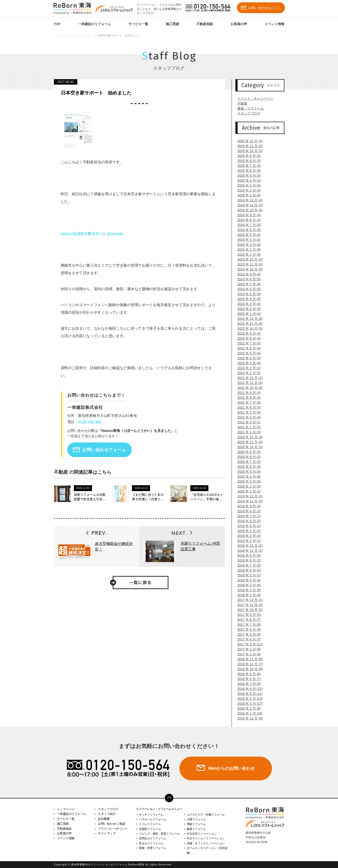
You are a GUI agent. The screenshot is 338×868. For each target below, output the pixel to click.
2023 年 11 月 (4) (248, 264)
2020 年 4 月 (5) (247, 477)
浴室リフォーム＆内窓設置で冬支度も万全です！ (90, 499)
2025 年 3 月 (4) (247, 185)
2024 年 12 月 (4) (248, 200)
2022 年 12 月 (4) (248, 319)
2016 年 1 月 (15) (248, 713)
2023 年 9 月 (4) (247, 274)
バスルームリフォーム (153, 819)
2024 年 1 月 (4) (247, 254)
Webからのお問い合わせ (231, 768)
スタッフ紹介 (107, 814)
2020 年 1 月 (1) (247, 491)
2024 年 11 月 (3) (248, 205)
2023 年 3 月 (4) (247, 304)
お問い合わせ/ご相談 (111, 824)
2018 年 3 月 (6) (247, 585)
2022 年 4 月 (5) (247, 358)
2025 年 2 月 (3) (247, 190)
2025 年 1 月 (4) (247, 195)
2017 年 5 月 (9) (247, 634)
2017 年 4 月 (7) (247, 639)
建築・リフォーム (249, 108)
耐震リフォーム (196, 829)
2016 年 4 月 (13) (248, 699)
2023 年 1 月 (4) (247, 314)
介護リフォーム (196, 819)
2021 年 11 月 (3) (248, 383)
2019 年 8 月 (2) (247, 511)
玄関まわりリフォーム (153, 838)
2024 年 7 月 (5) (247, 225)
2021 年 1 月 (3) (247, 432)
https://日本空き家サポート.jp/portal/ (92, 233)
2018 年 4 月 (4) (247, 580)
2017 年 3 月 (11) (248, 644)
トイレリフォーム (150, 824)
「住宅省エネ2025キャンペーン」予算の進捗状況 (207, 499)
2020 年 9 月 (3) (247, 452)
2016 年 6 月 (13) (248, 689)
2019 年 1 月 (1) (247, 541)
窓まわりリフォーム (151, 843)
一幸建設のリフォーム (95, 24)
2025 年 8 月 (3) (247, 161)
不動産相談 (205, 24)
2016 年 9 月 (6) (247, 674)
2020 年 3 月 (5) (247, 481)
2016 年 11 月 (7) (248, 664)
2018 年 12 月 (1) (248, 546)
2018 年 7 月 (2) (247, 565)
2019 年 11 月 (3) (248, 501)
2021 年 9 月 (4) (247, 393)
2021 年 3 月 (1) (247, 422)
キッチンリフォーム (151, 815)
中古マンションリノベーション (206, 838)
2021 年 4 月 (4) (247, 417)
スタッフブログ (84, 35)
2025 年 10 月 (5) (248, 151)
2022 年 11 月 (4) (248, 324)
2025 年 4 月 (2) (247, 180)
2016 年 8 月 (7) (247, 679)
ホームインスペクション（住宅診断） (207, 850)
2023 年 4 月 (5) (247, 299)
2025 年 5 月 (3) (247, 176)
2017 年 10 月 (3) (248, 610)
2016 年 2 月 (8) (247, 708)
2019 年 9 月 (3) (247, 506)
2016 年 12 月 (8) (248, 659)
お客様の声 (239, 24)
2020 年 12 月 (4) (248, 437)
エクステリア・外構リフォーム (206, 815)
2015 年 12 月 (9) (248, 718)
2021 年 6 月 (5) (247, 407)
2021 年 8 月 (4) (247, 398)
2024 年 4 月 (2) (247, 240)
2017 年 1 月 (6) (247, 654)
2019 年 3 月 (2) (247, 531)
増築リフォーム (196, 824)
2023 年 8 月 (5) (247, 279)
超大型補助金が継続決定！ (114, 546)
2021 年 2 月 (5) (247, 427)
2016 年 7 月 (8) (247, 684)
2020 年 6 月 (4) (247, 467)
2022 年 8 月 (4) (247, 338)
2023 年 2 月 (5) (247, 309)
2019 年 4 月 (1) (247, 526)
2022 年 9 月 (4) (247, 333)
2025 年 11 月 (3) (248, 146)
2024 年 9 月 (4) (247, 215)
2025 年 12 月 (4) (248, 141)
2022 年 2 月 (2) (247, 368)
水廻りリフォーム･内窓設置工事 (200, 546)
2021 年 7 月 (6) (247, 403)
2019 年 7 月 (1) (247, 516)
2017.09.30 (66, 82)
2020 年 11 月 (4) (248, 442)
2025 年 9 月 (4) (247, 156)
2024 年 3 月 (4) (247, 245)
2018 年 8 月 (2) (247, 560)
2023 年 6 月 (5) (247, 289)
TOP (57, 24)
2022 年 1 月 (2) (247, 373)
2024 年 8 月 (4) (247, 220)
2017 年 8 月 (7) (247, 620)
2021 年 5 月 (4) (247, 412)
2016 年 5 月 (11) (248, 694)
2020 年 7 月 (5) (247, 462)
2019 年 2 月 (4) (247, 536)
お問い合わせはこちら (261, 8)
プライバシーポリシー (113, 829)
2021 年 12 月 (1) (248, 378)
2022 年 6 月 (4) (247, 348)
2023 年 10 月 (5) (248, 269)
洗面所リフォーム (150, 829)
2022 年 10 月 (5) (248, 328)
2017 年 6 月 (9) (247, 629)
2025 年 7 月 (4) (247, 166)
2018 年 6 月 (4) (247, 570)
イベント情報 (274, 24)
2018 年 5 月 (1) (247, 575)
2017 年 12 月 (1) (248, 600)
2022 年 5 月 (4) (247, 353)
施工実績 (172, 24)
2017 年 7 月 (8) (247, 625)
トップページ (62, 35)
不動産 (240, 103)
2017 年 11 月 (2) (248, 605)
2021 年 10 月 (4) (248, 388)
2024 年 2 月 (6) (247, 250)
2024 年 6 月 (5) (247, 230)
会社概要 (104, 819)
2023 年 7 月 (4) (247, 284)
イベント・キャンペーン (254, 98)
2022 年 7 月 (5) (247, 343)
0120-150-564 (90, 422)
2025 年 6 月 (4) (247, 171)
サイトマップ (107, 833)
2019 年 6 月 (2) (247, 521)
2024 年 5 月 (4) (247, 235)
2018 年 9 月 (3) (247, 555)
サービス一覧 (138, 24)
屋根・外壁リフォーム (153, 848)
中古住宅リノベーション (202, 834)
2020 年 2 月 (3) (247, 486)
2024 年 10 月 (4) (248, 210)
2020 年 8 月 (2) (247, 457)
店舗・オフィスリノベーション (206, 843)
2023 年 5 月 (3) (247, 294)
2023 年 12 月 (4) (248, 259)
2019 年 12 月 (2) (248, 496)
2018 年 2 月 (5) (247, 590)
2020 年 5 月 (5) (247, 472)
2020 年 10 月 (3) (248, 447)
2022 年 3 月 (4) (247, 363)
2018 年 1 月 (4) (247, 595)
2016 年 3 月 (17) (248, 704)
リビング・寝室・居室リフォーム (159, 834)
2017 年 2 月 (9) (247, 649)
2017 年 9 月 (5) (247, 615)
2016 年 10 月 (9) (248, 669)
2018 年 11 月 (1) (248, 551)
